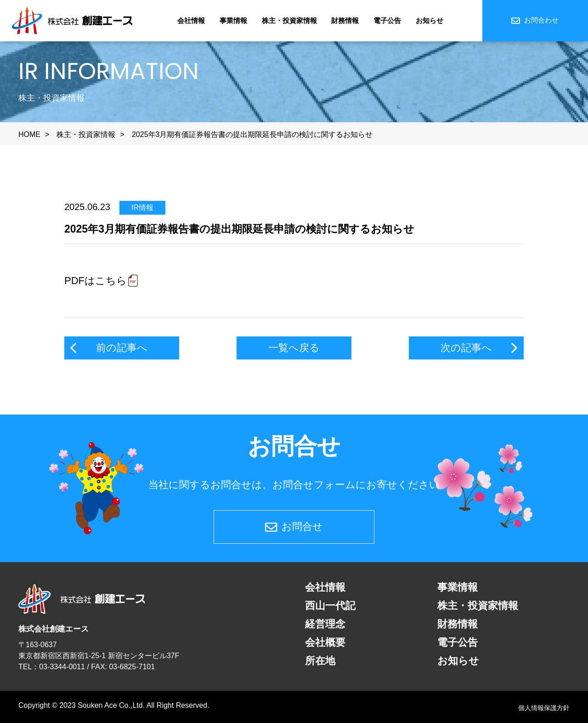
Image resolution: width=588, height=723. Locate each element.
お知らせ (430, 20)
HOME (29, 134)
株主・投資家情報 (289, 20)
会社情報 (191, 20)
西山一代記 (330, 606)
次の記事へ (466, 348)
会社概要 (325, 642)
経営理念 (325, 624)
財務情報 (345, 20)
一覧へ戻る (294, 348)
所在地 (320, 661)
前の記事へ (122, 348)
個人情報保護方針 (544, 708)
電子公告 (387, 20)
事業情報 (233, 20)
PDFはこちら (96, 281)
